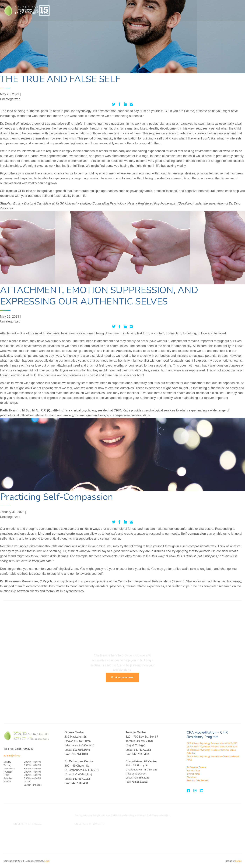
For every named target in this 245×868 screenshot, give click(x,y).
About (191, 10)
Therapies (110, 10)
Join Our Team (194, 771)
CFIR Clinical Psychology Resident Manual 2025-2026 (212, 747)
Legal (47, 861)
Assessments (151, 10)
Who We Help (90, 10)
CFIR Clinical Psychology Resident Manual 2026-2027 (212, 743)
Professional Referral (197, 767)
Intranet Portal (193, 774)
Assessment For (173, 10)
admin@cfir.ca (12, 756)
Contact (221, 10)
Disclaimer (192, 777)
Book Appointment (122, 677)
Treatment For (129, 10)
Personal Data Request (198, 780)
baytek (238, 861)
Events (204, 10)
